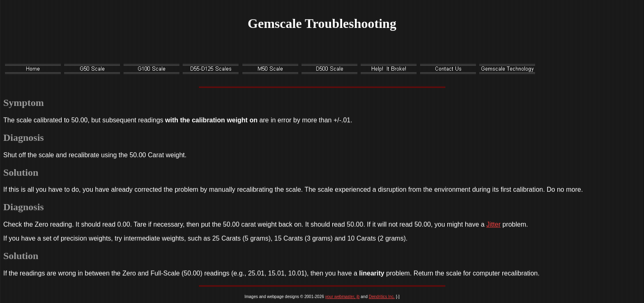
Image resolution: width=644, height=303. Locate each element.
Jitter (493, 224)
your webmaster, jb (343, 297)
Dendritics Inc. (382, 297)
